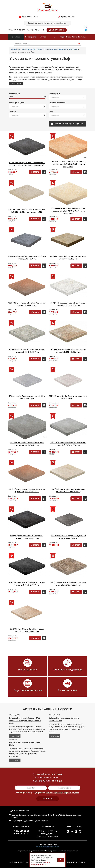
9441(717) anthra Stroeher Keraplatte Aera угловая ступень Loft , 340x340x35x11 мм (27, 584)
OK (61, 860)
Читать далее (16, 84)
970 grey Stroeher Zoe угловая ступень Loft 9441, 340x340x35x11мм (27, 397)
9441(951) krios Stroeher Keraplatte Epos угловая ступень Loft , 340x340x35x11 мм (68, 304)
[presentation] (48, 778)
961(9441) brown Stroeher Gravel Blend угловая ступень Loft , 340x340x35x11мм (27, 630)
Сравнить (44, 172)
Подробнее (15, 736)
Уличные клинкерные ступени (67, 49)
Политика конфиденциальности (48, 847)
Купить (36, 172)
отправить (48, 798)
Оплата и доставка (43, 38)
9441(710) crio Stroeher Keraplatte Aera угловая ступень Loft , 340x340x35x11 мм (27, 444)
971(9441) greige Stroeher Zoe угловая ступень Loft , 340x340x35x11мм (68, 397)
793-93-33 (36, 30)
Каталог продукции (16, 38)
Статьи (75, 37)
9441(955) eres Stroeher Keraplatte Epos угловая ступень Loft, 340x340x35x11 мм (68, 351)
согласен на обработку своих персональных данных (62, 793)
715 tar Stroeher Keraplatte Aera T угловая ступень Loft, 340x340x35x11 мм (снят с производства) (27, 164)
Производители (30, 37)
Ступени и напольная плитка (46, 49)
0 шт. (73, 17)
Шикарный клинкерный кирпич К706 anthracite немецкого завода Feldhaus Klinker (25, 721)
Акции (62, 37)
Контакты (82, 37)
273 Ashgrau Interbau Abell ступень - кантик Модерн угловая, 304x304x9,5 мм (27, 258)
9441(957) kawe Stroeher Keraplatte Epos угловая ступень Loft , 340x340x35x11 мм (68, 584)
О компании (55, 38)
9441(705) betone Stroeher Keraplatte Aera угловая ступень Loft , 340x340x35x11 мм (68, 444)
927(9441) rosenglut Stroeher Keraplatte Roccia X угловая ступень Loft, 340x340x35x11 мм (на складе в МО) (68, 164)
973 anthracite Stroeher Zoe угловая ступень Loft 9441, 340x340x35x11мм (68, 537)
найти (79, 44)
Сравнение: (66, 17)
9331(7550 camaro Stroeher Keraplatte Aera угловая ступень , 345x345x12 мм (27, 304)
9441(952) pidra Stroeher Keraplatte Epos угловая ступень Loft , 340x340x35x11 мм (27, 351)
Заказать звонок (58, 30)
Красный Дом (16, 49)
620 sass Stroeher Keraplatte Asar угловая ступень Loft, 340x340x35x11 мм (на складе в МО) (27, 211)
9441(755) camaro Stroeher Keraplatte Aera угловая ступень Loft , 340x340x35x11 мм (27, 491)
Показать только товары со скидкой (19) (70, 124)
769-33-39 (16, 30)
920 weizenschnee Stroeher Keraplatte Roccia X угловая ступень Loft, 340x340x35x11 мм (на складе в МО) (68, 211)
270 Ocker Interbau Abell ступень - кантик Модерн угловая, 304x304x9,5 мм (68, 258)
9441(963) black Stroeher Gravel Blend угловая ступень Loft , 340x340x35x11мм (27, 537)
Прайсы (68, 37)
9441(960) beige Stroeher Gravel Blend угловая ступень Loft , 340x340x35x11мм (68, 491)
